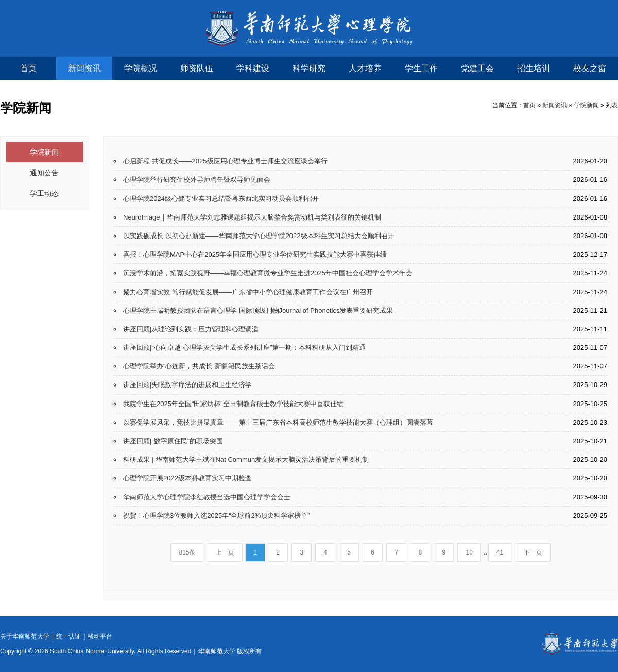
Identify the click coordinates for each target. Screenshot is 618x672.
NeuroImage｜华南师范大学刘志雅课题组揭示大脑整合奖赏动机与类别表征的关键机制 (252, 217)
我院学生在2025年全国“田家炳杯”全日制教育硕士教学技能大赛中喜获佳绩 (233, 404)
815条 (187, 552)
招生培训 (534, 68)
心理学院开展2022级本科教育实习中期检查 (187, 478)
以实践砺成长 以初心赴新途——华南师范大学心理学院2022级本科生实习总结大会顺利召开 (259, 236)
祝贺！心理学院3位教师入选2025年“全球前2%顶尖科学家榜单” (217, 516)
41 (500, 552)
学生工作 (421, 68)
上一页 (225, 552)
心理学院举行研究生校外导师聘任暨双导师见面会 (197, 180)
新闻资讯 (84, 68)
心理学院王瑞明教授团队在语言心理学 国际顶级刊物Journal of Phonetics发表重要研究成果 (258, 310)
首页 (28, 68)
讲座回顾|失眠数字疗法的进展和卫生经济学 (187, 385)
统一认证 (68, 636)
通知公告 (44, 173)
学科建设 (253, 68)
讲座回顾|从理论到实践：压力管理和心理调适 (191, 329)
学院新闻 (587, 105)
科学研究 (309, 68)
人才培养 (365, 68)
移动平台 (100, 636)
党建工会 (477, 68)
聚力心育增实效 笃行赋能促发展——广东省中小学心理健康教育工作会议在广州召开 (248, 292)
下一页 (533, 552)
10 (469, 552)
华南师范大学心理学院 (309, 28)
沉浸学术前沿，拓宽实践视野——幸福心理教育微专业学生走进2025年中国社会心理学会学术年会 (268, 273)
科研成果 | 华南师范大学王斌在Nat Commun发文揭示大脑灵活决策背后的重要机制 (246, 459)
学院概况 (141, 68)
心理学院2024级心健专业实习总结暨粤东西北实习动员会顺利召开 (221, 199)
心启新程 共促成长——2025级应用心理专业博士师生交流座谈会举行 (225, 161)
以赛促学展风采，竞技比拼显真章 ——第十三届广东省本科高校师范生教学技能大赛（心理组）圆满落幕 (278, 422)
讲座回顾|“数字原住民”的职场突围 (173, 441)
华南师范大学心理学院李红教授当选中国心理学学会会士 (207, 497)
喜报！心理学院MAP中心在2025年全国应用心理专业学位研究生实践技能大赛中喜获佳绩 (255, 254)
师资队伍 (197, 68)
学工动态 (44, 193)
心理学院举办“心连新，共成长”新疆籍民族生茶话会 (199, 366)
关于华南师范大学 (25, 636)
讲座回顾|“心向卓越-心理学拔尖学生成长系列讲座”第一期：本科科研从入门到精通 (244, 348)
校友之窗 (590, 68)
